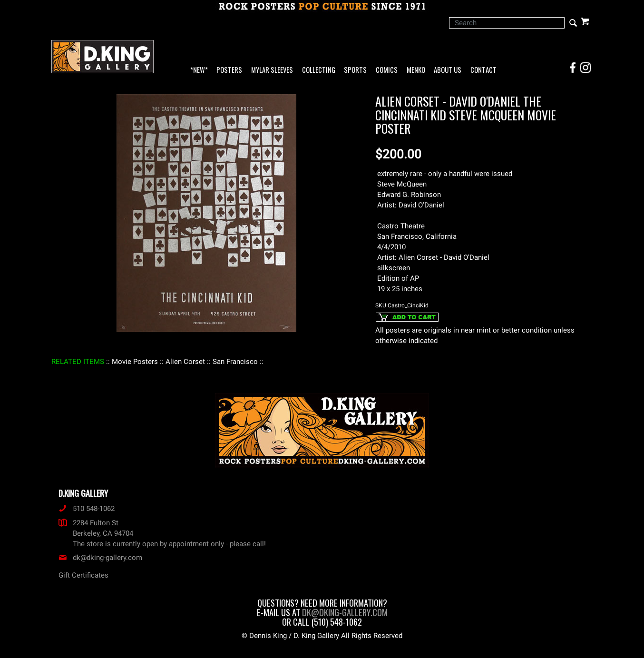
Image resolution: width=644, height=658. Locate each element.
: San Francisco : (235, 362)
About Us (448, 70)
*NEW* (199, 70)
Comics (387, 70)
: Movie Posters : (135, 362)
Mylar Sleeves (272, 70)
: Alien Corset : (185, 362)
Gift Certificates (83, 575)
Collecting (319, 70)
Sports (355, 70)
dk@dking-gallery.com (100, 558)
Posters (229, 70)
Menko (416, 70)
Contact (483, 70)
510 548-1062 (87, 509)
